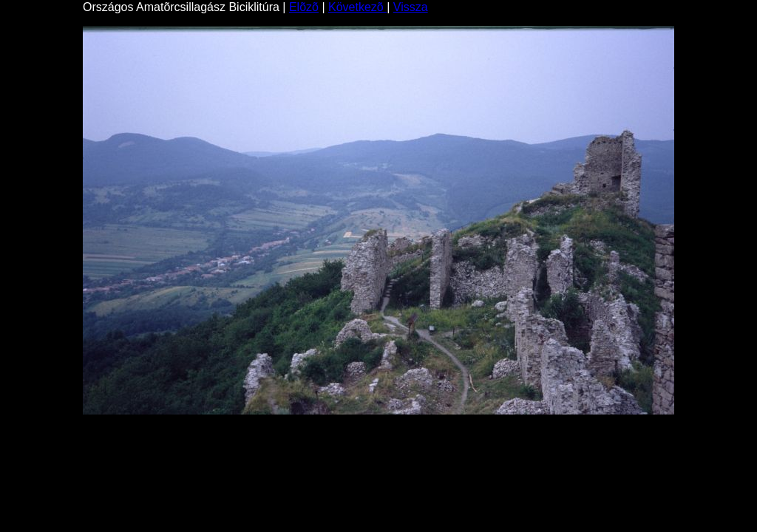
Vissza (411, 7)
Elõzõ (304, 7)
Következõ (357, 7)
